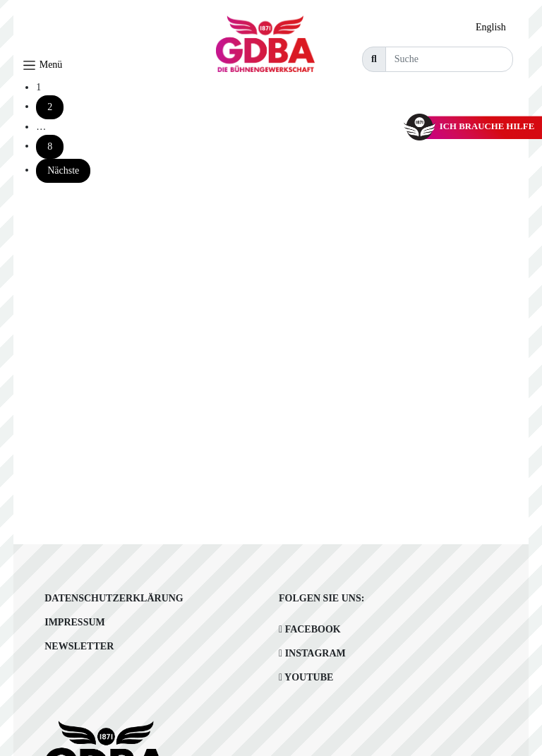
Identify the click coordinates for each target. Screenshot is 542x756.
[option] (494, 28)
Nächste (63, 170)
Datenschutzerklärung (114, 598)
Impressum (75, 622)
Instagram (312, 653)
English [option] (491, 27)
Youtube (306, 677)
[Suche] (449, 59)
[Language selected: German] (494, 27)
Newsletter (79, 646)
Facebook (310, 629)
